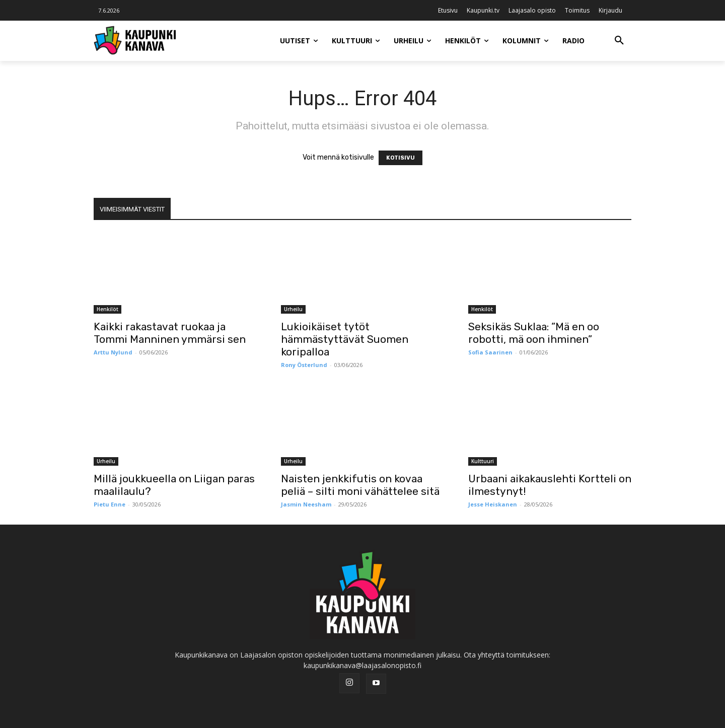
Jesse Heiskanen (493, 504)
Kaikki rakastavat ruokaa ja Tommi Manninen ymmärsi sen (170, 333)
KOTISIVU (401, 158)
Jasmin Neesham (306, 504)
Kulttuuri (483, 461)
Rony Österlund (304, 365)
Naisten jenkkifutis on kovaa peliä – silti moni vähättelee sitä (360, 485)
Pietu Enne (110, 504)
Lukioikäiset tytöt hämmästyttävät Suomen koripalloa (345, 339)
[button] (619, 41)
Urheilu (293, 309)
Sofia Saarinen (490, 352)
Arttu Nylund (113, 352)
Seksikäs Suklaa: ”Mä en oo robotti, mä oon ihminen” (534, 333)
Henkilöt (107, 309)
